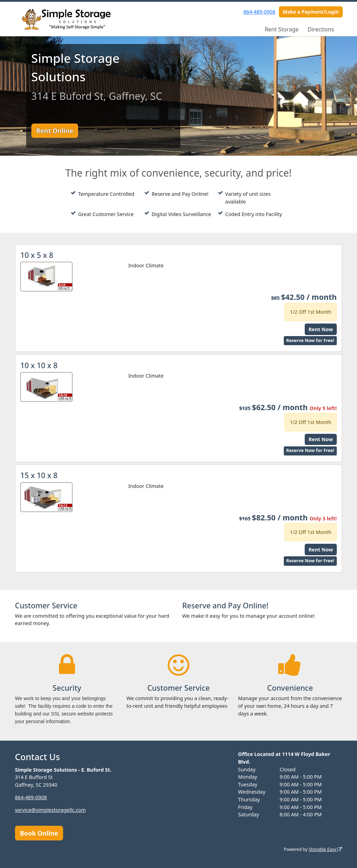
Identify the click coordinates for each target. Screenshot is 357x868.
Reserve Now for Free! (310, 340)
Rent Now (321, 329)
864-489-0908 (259, 12)
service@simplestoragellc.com (50, 810)
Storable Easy (325, 849)
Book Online (39, 833)
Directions (321, 29)
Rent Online (55, 131)
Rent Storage (282, 29)
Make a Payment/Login (311, 12)
